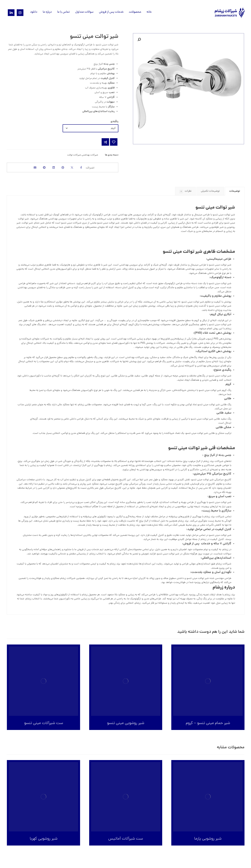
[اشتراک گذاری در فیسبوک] (86, 169)
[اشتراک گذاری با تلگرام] (41, 169)
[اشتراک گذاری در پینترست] (64, 169)
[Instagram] (20, 13)
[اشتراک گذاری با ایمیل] (30, 169)
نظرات (185, 193)
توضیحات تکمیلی (210, 193)
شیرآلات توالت (74, 155)
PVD (216, 341)
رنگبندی (114, 122)
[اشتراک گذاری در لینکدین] (53, 169)
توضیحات (235, 193)
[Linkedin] (11, 13)
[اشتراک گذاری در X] (75, 169)
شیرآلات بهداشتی (90, 155)
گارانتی (123, 552)
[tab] (235, 193)
